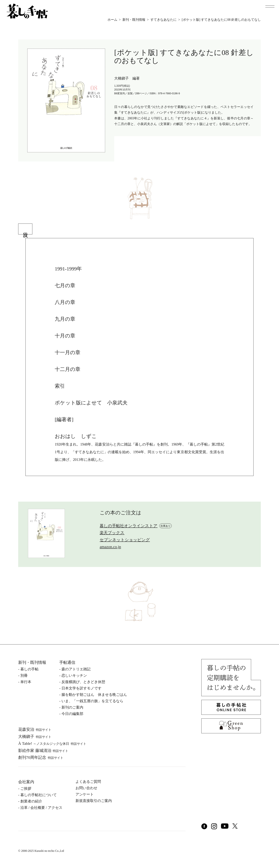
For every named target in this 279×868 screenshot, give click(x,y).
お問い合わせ (86, 788)
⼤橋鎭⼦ (35, 736)
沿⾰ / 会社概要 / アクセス (41, 808)
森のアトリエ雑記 (76, 669)
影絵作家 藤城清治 (43, 751)
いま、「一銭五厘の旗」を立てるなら (92, 701)
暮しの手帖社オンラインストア (129, 526)
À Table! (52, 743)
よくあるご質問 (88, 782)
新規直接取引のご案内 (94, 801)
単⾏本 (26, 682)
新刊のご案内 (72, 707)
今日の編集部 (72, 714)
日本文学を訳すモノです (81, 688)
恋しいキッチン (74, 675)
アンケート (85, 794)
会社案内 (26, 782)
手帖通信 (67, 662)
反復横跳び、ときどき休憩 (83, 682)
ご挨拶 (26, 788)
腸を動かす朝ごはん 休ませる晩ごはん (94, 695)
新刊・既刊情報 (134, 20)
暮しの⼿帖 (29, 669)
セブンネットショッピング (125, 540)
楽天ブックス (112, 533)
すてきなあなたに (164, 20)
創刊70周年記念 (41, 757)
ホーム (112, 20)
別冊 (24, 675)
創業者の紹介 (31, 801)
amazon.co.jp (110, 547)
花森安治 (35, 729)
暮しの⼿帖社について (39, 795)
